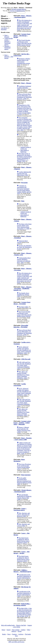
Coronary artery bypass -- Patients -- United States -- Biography (22, 423)
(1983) (23, 515)
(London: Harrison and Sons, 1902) (24, 124)
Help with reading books (8, 625)
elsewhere (4, 29)
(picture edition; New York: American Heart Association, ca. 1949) (24, 226)
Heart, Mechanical (19, 460)
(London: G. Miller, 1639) (24, 448)
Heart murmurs (26, 475)
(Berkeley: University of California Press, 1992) (24, 260)
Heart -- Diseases (7, 36)
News (9, 634)
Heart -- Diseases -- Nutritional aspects (23, 16)
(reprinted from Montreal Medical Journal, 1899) (24, 481)
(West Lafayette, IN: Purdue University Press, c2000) (24, 430)
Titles (29, 630)
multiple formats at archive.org (26, 148)
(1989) (24, 497)
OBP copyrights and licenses (16, 642)
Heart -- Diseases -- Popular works (23, 254)
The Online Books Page (16, 3)
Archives (21, 634)
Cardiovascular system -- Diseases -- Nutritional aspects (9, 41)
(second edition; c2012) (24, 466)
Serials (20, 631)
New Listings (16, 630)
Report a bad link (21, 625)
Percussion (24, 183)
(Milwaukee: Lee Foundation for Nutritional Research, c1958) (24, 96)
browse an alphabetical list (17, 11)
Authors (23, 630)
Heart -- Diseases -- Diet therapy (9, 57)
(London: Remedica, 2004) (24, 88)
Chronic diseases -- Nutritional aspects (23, 491)
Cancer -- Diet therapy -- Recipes (21, 552)
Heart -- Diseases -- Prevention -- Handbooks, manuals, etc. (23, 288)
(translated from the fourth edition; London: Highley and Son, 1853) (24, 190)
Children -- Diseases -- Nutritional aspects (22, 571)
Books (4, 634)
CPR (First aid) (26, 359)
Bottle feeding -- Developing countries (22, 605)
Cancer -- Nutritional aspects (20, 509)
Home (3, 630)
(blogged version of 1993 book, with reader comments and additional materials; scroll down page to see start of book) (24, 25)
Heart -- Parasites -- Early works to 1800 (23, 439)
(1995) (24, 577)
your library (4, 28)
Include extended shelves (19, 9)
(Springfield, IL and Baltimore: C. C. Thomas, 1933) (24, 157)
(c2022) (23, 540)
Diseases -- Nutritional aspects (7, 48)
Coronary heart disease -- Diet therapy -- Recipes (22, 36)
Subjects (14, 631)
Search (9, 630)
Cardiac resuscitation (20, 385)
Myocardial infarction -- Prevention (21, 326)
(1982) (24, 173)
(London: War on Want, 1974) (24, 612)
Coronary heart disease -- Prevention (22, 303)
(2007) (23, 295)
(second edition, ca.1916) (24, 110)
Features (14, 634)
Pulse (23, 201)
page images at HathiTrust (25, 151)
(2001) (24, 307)
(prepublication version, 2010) (24, 62)
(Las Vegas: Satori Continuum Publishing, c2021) (24, 350)
